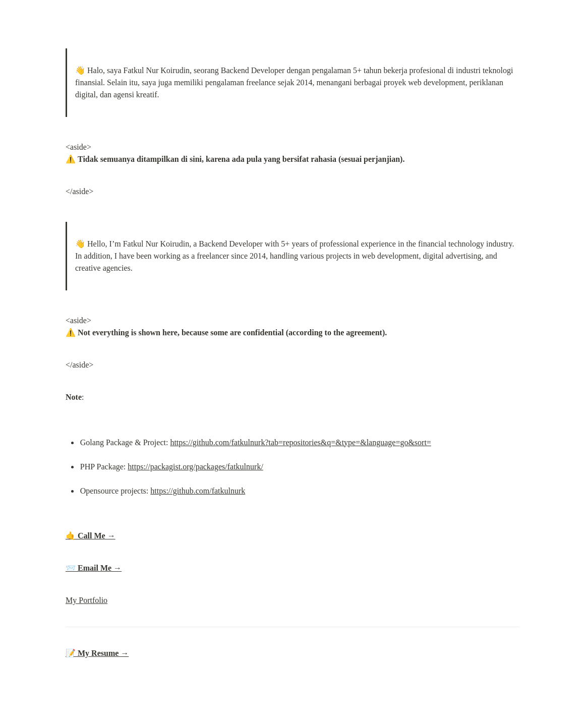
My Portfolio (86, 600)
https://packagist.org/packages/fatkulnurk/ (195, 467)
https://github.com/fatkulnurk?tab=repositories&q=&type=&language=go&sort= (300, 442)
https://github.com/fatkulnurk (198, 491)
